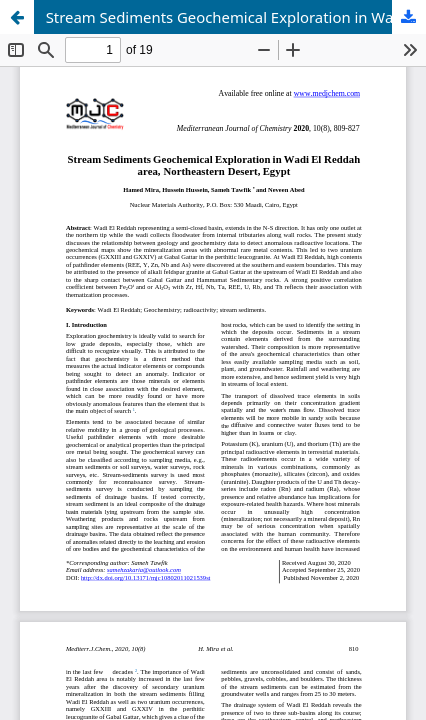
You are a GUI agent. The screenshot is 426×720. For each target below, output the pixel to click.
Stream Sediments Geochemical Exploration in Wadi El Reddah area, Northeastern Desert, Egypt (236, 17)
